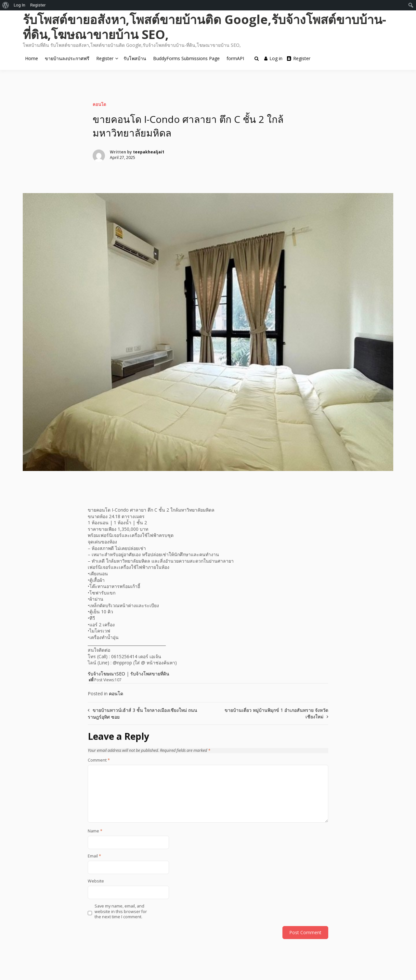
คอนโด (99, 104)
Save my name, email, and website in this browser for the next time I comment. (121, 912)
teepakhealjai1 (149, 152)
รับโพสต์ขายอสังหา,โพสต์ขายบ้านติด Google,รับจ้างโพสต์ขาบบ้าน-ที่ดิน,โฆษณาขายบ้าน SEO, (204, 27)
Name (95, 831)
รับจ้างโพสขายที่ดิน (150, 674)
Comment (99, 760)
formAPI (235, 58)
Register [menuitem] (38, 5)
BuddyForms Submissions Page (186, 58)
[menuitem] (6, 5)
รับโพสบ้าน (135, 58)
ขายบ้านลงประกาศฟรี (67, 58)
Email (94, 856)
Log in (273, 58)
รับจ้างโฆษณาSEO (106, 674)
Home (32, 58)
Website (96, 881)
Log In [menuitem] (19, 5)
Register (105, 58)
